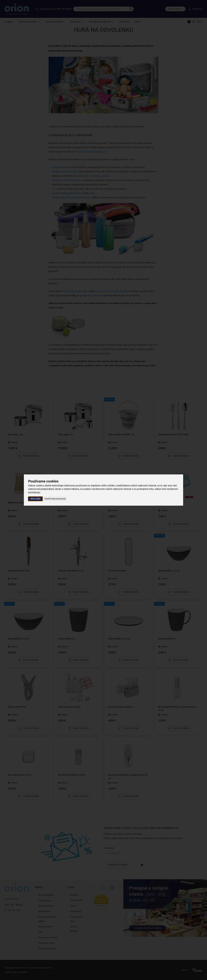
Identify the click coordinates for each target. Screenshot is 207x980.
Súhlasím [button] (35, 499)
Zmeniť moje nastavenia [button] (55, 499)
